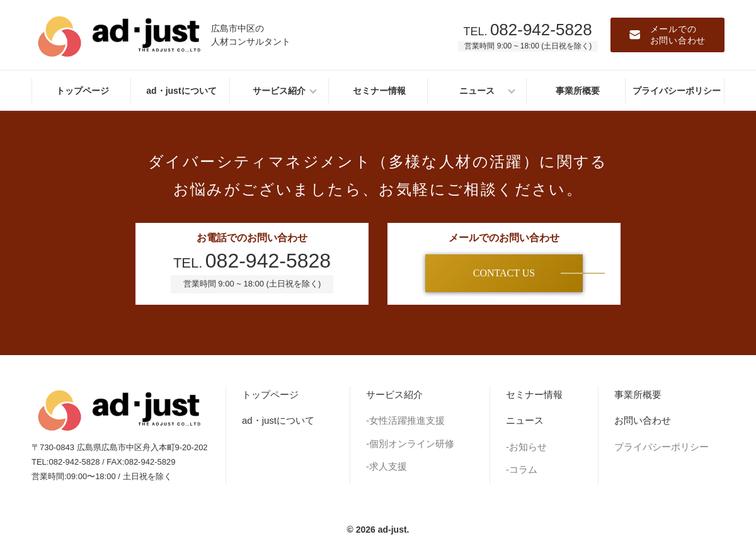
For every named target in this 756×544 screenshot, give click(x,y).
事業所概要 (638, 394)
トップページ (270, 394)
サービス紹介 (394, 394)
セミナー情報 (534, 394)
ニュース (525, 420)
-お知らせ (526, 447)
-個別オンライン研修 (410, 444)
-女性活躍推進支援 (405, 420)
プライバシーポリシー (661, 447)
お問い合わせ (643, 420)
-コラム (522, 469)
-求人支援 (387, 466)
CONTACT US (504, 273)
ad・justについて (278, 420)
